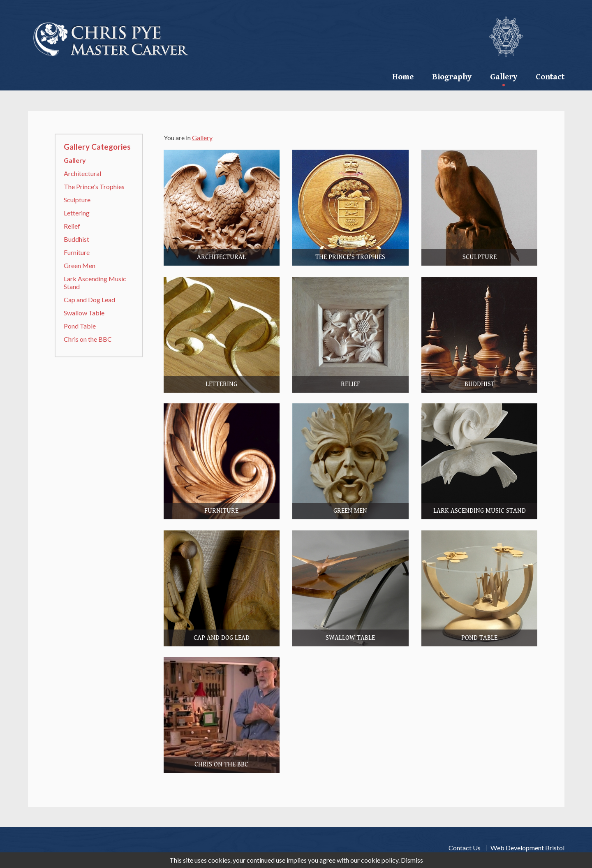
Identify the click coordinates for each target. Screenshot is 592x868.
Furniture (77, 252)
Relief (72, 226)
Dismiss (412, 860)
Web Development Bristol (527, 848)
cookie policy (380, 860)
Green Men (80, 265)
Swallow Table (84, 313)
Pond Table (80, 326)
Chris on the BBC (88, 339)
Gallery (504, 77)
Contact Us (465, 848)
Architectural (82, 173)
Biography (452, 77)
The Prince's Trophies (94, 186)
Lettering (77, 213)
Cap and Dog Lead (89, 300)
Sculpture (77, 200)
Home (403, 77)
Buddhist (76, 239)
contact (550, 77)
